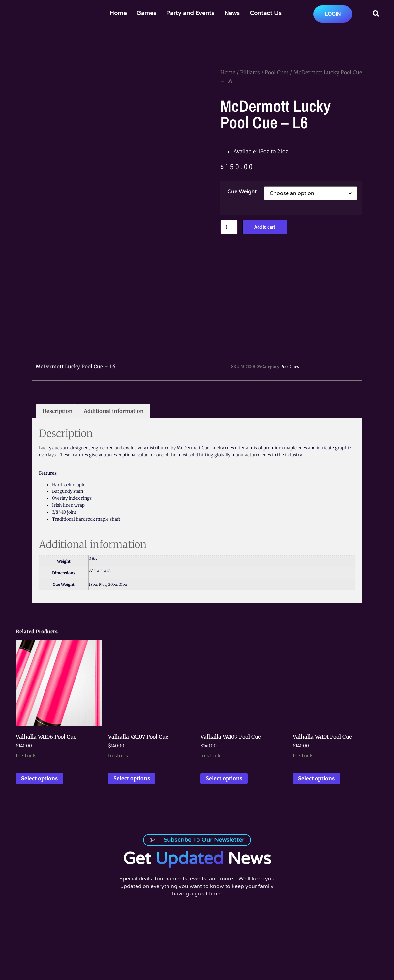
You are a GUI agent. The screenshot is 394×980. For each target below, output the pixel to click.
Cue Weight (242, 192)
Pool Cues (277, 72)
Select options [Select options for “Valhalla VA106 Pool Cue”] (39, 765)
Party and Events (190, 13)
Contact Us (266, 13)
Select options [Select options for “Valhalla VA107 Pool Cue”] (132, 765)
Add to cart (267, 227)
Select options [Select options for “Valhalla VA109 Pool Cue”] (224, 765)
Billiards (250, 72)
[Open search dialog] (376, 14)
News (232, 13)
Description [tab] (58, 397)
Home (118, 13)
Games (146, 13)
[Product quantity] (230, 227)
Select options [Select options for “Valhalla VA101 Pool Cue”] (316, 765)
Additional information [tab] (114, 397)
